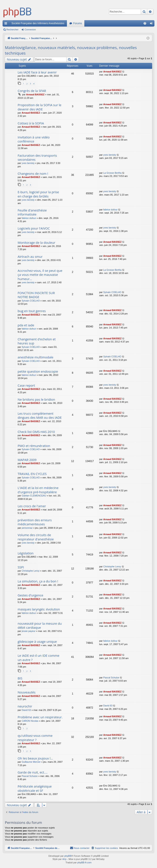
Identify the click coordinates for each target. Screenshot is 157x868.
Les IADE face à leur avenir (37, 72)
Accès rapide (7, 24)
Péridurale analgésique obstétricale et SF (35, 788)
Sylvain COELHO (31, 301)
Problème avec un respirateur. (40, 717)
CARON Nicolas (30, 721)
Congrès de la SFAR (32, 91)
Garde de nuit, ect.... (33, 772)
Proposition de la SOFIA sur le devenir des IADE (40, 107)
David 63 (26, 710)
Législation (26, 553)
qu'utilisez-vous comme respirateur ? (35, 738)
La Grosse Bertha (112, 173)
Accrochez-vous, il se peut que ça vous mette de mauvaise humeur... (40, 275)
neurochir (25, 706)
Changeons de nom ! (33, 173)
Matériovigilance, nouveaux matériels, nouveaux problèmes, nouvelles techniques (71, 50)
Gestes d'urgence (30, 595)
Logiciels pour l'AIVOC (34, 228)
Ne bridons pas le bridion (36, 399)
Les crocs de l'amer (32, 506)
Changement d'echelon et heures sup (37, 341)
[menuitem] (145, 23)
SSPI (21, 567)
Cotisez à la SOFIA (31, 123)
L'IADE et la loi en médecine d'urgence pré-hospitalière (38, 490)
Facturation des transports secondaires (37, 157)
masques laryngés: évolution (39, 609)
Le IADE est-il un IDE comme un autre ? (38, 657)
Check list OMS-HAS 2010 (36, 432)
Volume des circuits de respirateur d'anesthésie (36, 537)
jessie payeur (29, 631)
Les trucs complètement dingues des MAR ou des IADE (40, 415)
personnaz (27, 528)
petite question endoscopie (38, 371)
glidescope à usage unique (37, 641)
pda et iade (26, 325)
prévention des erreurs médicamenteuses (35, 522)
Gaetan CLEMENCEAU (34, 496)
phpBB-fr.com (84, 863)
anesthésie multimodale (35, 357)
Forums (78, 23)
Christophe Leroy (31, 571)
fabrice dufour (29, 218)
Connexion (30, 30)
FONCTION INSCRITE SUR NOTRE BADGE (36, 295)
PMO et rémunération (34, 446)
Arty (64, 859)
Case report (26, 385)
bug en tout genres (32, 311)
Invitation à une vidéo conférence (34, 139)
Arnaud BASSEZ (112, 72)
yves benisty (28, 163)
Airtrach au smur (30, 256)
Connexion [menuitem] (152, 24)
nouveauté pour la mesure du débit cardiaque (40, 625)
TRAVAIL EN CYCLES (32, 474)
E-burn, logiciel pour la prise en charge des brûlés (38, 194)
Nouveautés (27, 692)
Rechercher (12, 30)
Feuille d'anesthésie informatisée (32, 212)
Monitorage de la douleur (36, 242)
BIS (20, 678)
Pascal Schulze (111, 678)
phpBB (68, 856)
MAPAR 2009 (27, 460)
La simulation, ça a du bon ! (38, 581)
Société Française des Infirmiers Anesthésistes (38, 23)
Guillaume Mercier (31, 762)
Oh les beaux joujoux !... (35, 758)
